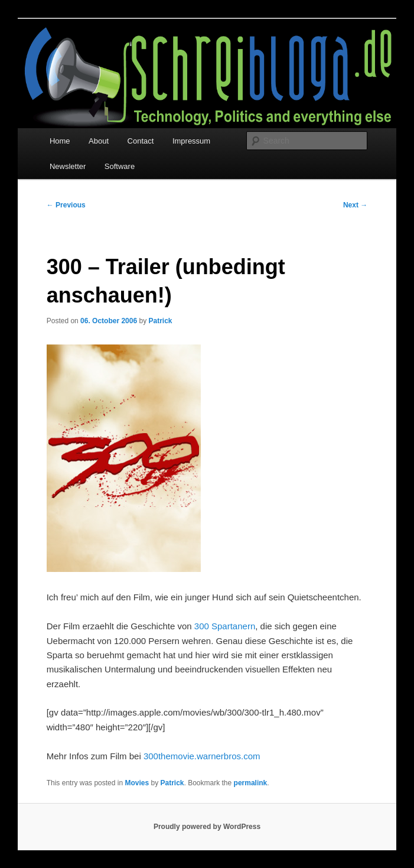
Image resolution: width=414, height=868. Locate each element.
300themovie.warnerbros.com (202, 756)
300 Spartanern (225, 626)
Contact (141, 141)
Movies (137, 783)
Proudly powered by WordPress (207, 827)
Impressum (191, 141)
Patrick (161, 321)
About (99, 141)
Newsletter (68, 166)
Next (355, 205)
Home (60, 141)
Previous (66, 205)
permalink (251, 783)
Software (120, 166)
